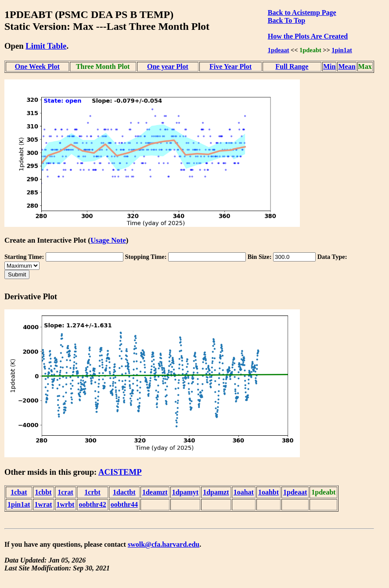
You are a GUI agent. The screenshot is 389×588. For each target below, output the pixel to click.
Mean (347, 66)
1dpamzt (216, 492)
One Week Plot (37, 66)
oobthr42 (92, 504)
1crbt (92, 492)
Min (329, 66)
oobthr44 (124, 504)
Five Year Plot (231, 66)
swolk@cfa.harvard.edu (164, 544)
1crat (65, 492)
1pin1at (342, 50)
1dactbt (124, 492)
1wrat (43, 504)
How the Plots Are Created (308, 36)
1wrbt (66, 504)
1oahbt (268, 492)
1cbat (19, 492)
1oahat (244, 492)
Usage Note (108, 240)
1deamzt (155, 492)
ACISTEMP (120, 472)
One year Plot (168, 66)
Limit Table (46, 46)
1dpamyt (185, 492)
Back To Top (286, 20)
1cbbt (43, 492)
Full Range (292, 66)
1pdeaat (279, 50)
